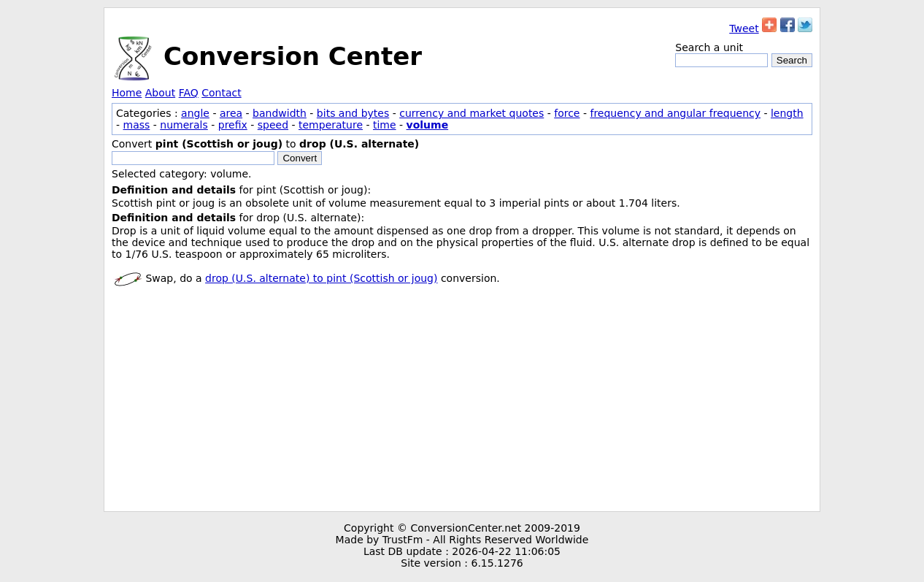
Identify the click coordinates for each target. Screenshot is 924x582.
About (160, 93)
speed (273, 125)
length (787, 113)
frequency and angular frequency (675, 113)
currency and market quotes (471, 113)
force (567, 113)
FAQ (189, 93)
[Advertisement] (462, 402)
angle (195, 113)
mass (137, 125)
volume (428, 125)
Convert (300, 158)
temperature (331, 125)
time (385, 125)
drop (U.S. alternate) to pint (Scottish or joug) (321, 278)
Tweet (744, 28)
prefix (233, 125)
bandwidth (280, 113)
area (231, 113)
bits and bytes (353, 113)
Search (792, 60)
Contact (221, 93)
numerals (184, 125)
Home (127, 93)
